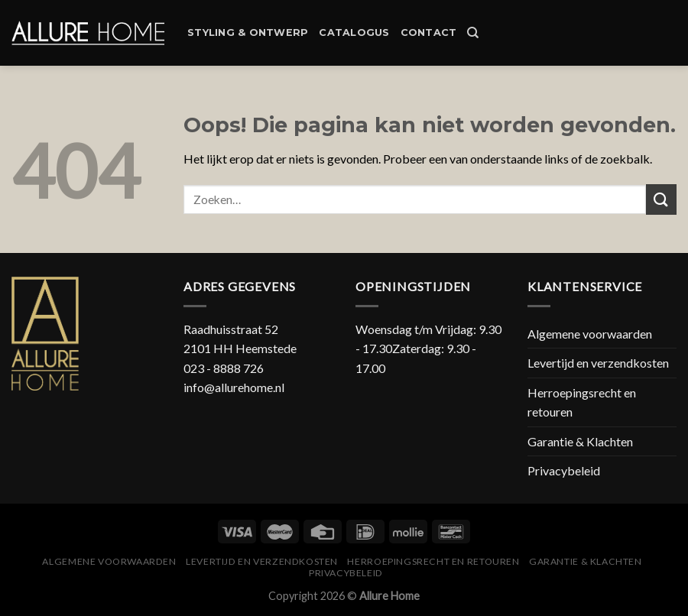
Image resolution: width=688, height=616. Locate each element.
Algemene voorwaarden (590, 334)
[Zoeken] (473, 33)
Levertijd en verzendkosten (598, 363)
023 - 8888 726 (224, 368)
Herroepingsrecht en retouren (582, 402)
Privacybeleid (564, 470)
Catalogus (354, 32)
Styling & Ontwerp (248, 32)
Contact (429, 32)
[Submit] (661, 199)
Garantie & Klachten (580, 441)
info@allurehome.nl (234, 387)
